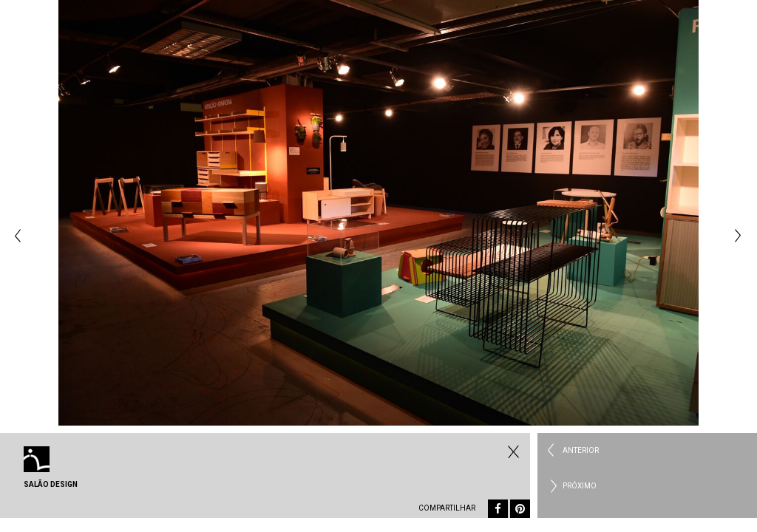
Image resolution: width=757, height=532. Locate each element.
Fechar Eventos (512, 451)
